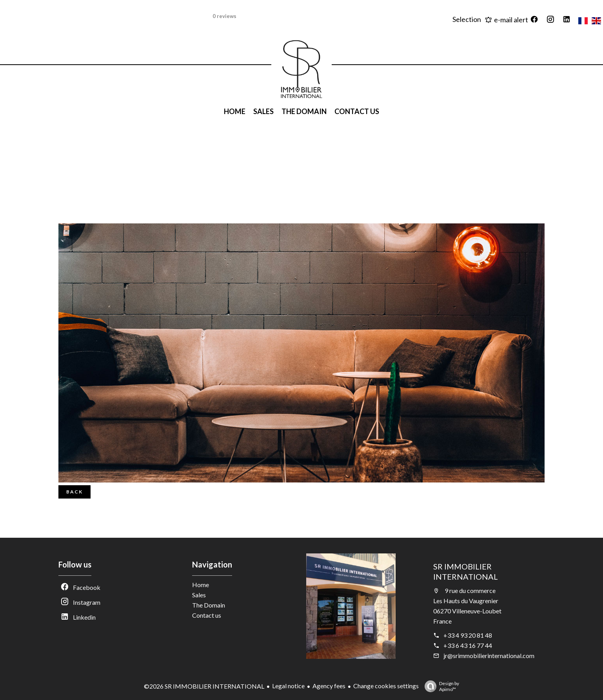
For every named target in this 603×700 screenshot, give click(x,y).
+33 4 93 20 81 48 (468, 635)
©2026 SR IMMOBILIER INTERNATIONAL (204, 686)
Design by (440, 686)
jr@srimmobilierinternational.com (489, 656)
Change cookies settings (386, 686)
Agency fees (329, 686)
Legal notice (288, 686)
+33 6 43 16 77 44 (468, 645)
